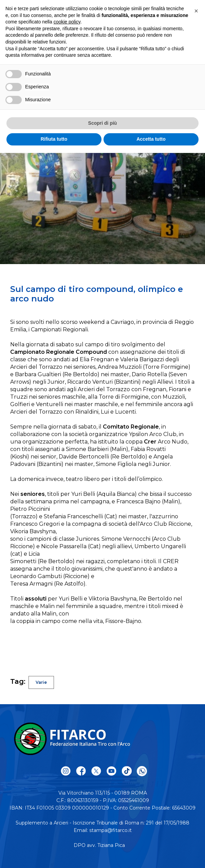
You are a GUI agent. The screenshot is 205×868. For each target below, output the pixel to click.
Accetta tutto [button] (151, 139)
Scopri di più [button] (103, 123)
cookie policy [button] (67, 22)
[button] (196, 11)
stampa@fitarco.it (110, 830)
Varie (41, 682)
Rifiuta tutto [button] (54, 139)
